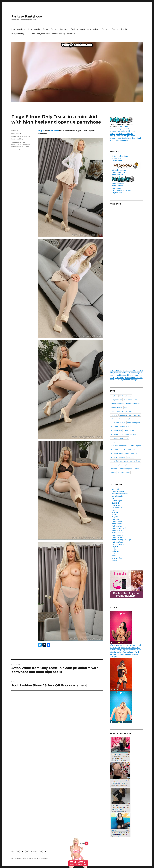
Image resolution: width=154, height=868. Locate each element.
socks (113, 465)
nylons (113, 419)
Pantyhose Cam (117, 526)
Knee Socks (116, 505)
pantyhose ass (125, 427)
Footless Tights (117, 501)
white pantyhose (17, 149)
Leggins (114, 510)
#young (113, 134)
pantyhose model (117, 442)
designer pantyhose (133, 404)
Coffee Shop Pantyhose (120, 494)
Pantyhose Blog (18, 29)
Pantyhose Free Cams (38, 29)
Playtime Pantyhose (118, 544)
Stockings (115, 554)
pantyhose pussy (135, 446)
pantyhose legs (131, 434)
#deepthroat (128, 136)
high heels (129, 411)
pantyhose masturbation (120, 438)
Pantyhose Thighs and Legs (121, 540)
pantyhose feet (129, 430)
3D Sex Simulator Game (120, 156)
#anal (130, 129)
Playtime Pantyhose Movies (121, 190)
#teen (133, 131)
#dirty (125, 134)
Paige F (41, 131)
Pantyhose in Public (118, 533)
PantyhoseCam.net (59, 29)
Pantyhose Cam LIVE (119, 172)
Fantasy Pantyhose (27, 16)
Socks (114, 549)
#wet (117, 140)
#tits (121, 140)
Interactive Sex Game (119, 170)
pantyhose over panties (119, 446)
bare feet (114, 396)
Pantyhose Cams (117, 175)
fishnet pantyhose (117, 411)
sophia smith (128, 465)
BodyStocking (117, 489)
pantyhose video (117, 453)
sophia (119, 465)
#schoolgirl (131, 138)
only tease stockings (118, 423)
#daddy (113, 136)
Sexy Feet (115, 547)
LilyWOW (115, 512)
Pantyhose (15, 131)
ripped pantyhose (131, 453)
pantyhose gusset (117, 434)
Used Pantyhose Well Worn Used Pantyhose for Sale (54, 34)
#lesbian (113, 138)
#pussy (119, 138)
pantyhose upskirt (130, 449)
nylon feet (137, 415)
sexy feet (130, 457)
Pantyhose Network (118, 184)
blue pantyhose (116, 400)
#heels (124, 138)
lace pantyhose (117, 508)
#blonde (138, 138)
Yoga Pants (115, 560)
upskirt (113, 472)
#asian (123, 131)
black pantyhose (125, 396)
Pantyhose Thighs (118, 538)
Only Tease (54, 131)
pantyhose (15, 144)
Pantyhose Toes (117, 542)
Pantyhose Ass (25, 137)
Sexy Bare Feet (117, 193)
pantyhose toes (116, 449)
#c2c (117, 136)
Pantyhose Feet (109, 29)
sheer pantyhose (23, 147)
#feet (112, 129)
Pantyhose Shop (117, 186)
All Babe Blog (116, 158)
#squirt (125, 129)
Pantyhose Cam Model (119, 528)
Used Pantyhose (117, 558)
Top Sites (125, 29)
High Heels (116, 503)
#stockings (118, 129)
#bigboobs (117, 131)
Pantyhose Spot (117, 188)
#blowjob (127, 140)
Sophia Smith (116, 551)
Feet (113, 498)
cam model (128, 400)
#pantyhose (124, 127)
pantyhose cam (116, 430)
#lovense (119, 134)
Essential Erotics (117, 161)
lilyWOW (114, 415)
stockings (114, 469)
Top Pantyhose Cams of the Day (85, 29)
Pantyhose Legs (18, 34)
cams (136, 400)
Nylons (114, 515)
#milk (128, 131)
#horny (113, 140)
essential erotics (116, 407)
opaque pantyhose (18, 142)
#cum (121, 136)
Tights (114, 556)
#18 (111, 131)
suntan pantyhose (126, 469)
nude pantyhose (125, 415)
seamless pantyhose (118, 457)
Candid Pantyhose (118, 492)
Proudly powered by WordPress (37, 858)
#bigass (130, 134)
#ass (135, 136)
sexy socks (114, 461)
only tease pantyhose (125, 419)
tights (137, 469)
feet (126, 407)
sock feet (137, 461)
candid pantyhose (117, 404)
